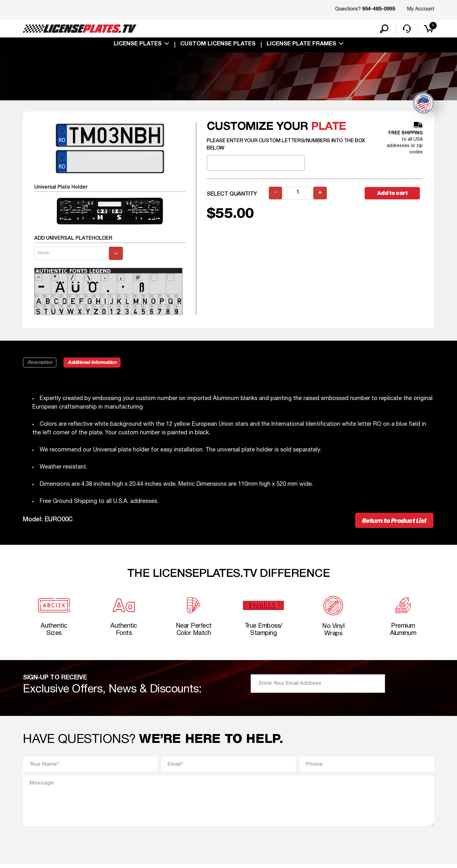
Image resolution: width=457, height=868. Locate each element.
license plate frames (301, 45)
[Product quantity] (298, 194)
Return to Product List (391, 522)
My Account (421, 9)
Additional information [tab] (93, 364)
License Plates (138, 45)
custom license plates (218, 45)
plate (329, 128)
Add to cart (394, 194)
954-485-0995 (379, 10)
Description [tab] (40, 364)
